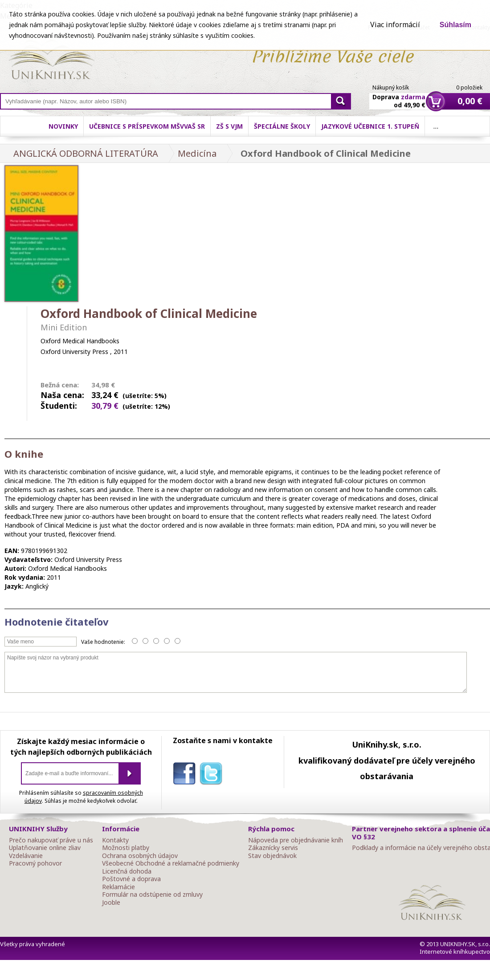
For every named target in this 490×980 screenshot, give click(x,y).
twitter (213, 775)
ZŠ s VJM (229, 126)
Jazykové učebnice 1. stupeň (370, 126)
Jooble (111, 903)
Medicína (197, 153)
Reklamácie (118, 887)
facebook (186, 775)
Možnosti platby (126, 848)
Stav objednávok (272, 856)
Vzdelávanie (26, 856)
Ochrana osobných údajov (140, 856)
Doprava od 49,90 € (399, 96)
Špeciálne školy (282, 126)
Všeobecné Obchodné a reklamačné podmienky (171, 863)
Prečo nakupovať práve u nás (51, 840)
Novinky (63, 126)
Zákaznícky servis (273, 848)
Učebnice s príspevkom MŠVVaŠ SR (147, 126)
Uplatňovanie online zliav (45, 848)
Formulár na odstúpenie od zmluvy (152, 895)
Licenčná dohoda (127, 871)
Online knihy (51, 61)
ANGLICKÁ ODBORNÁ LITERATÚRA (86, 153)
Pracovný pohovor (35, 863)
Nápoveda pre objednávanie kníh (296, 840)
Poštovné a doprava (131, 879)
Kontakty (115, 840)
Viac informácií (395, 24)
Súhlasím (455, 25)
